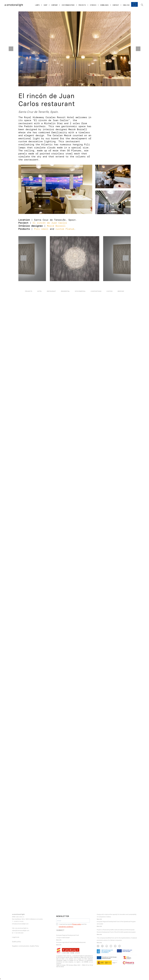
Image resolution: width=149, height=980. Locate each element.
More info (59, 940)
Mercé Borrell (56, 226)
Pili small (41, 229)
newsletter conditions (66, 927)
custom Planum (65, 229)
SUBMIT (60, 930)
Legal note (16, 937)
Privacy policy (77, 924)
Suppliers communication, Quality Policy (25, 946)
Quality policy (16, 942)
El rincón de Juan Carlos (50, 223)
